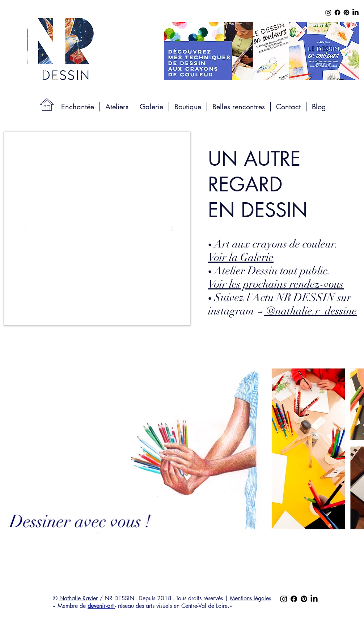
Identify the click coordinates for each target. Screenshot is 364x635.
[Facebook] (337, 12)
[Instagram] (328, 12)
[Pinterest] (346, 12)
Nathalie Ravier (79, 598)
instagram (282, 311)
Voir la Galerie (241, 257)
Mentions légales (250, 598)
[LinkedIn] (355, 12)
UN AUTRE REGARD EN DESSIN (258, 184)
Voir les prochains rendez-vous (276, 284)
